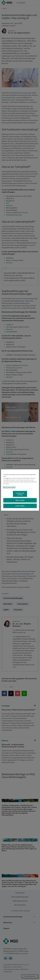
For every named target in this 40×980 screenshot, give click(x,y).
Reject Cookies (20, 500)
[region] (20, 490)
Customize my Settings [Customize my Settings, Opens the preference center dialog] (20, 494)
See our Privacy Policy (9, 487)
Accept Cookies (20, 506)
